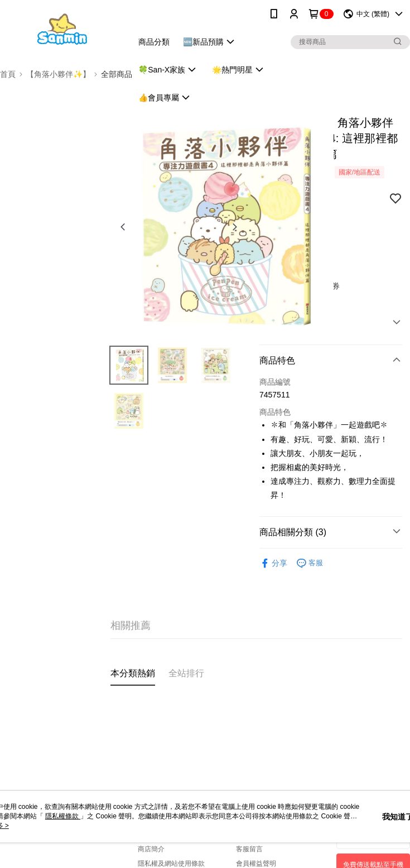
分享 (273, 563)
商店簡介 (151, 849)
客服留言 (249, 849)
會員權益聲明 (256, 864)
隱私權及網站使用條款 (171, 864)
